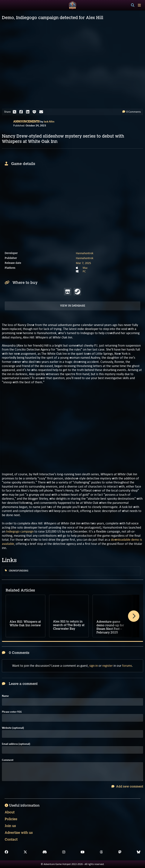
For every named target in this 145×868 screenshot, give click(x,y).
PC (84, 271)
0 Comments (132, 112)
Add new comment (127, 786)
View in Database (73, 306)
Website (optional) (13, 728)
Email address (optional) (16, 744)
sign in (94, 666)
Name (5, 696)
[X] (25, 852)
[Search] (133, 5)
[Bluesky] (139, 852)
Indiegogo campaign (20, 531)
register (108, 666)
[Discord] (45, 852)
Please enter (12, 712)
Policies (11, 819)
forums (127, 666)
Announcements (26, 122)
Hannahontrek (85, 253)
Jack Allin (49, 122)
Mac (85, 268)
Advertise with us (19, 833)
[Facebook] (6, 852)
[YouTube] (83, 852)
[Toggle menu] (139, 5)
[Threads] (101, 852)
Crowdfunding (17, 571)
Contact (11, 839)
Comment (8, 760)
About (10, 812)
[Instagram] (64, 852)
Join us (10, 826)
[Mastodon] (120, 852)
